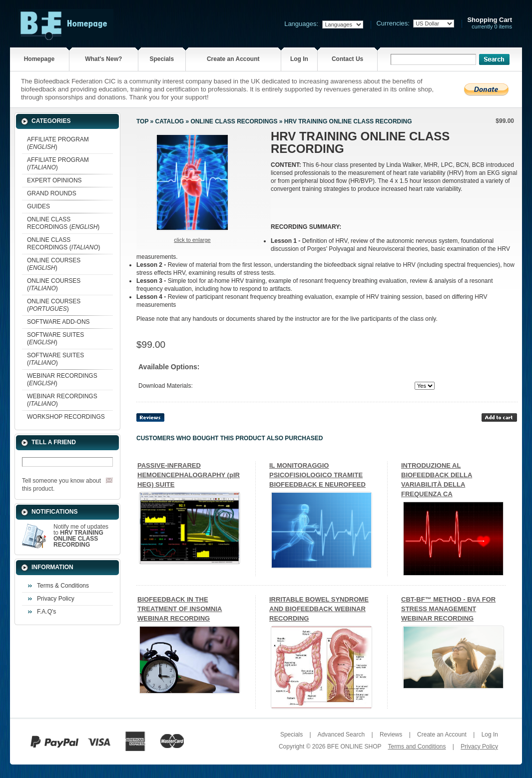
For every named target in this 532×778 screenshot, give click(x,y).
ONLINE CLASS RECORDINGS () (63, 223)
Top (142, 121)
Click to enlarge (192, 240)
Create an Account (233, 59)
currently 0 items (490, 23)
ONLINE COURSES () (54, 264)
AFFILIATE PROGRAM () (58, 143)
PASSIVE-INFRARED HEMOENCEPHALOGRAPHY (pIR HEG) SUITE (189, 475)
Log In (299, 59)
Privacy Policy (56, 599)
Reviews (391, 735)
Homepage (39, 59)
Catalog (170, 121)
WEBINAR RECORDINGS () (62, 380)
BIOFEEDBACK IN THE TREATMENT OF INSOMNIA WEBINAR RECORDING (180, 609)
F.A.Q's (46, 612)
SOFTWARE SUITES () (55, 339)
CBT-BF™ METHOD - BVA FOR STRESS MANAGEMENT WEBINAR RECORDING (448, 609)
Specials (162, 59)
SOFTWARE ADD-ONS (58, 322)
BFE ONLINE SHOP (354, 747)
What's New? (103, 59)
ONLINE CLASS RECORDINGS (234, 121)
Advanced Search (341, 735)
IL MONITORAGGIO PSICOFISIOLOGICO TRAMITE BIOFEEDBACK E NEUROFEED (317, 475)
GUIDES (38, 206)
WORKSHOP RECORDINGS (66, 417)
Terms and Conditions (417, 747)
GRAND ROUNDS (52, 193)
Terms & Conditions (63, 586)
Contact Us (347, 59)
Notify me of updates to (81, 536)
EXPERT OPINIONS (54, 180)
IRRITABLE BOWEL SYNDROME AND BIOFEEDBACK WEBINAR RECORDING (319, 609)
